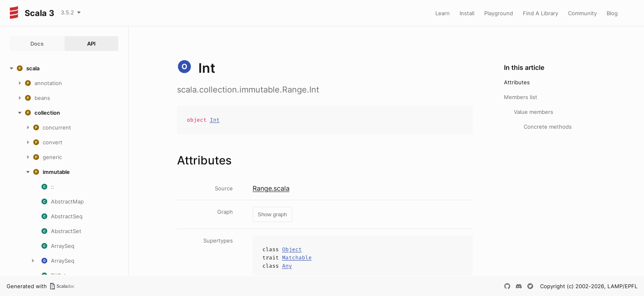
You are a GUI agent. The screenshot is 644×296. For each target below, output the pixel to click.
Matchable (297, 258)
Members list (521, 97)
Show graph (273, 214)
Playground (499, 13)
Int (215, 120)
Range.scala (271, 188)
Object (292, 249)
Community (582, 13)
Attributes (517, 82)
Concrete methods (548, 127)
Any (287, 266)
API (91, 44)
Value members (534, 112)
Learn (443, 13)
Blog (612, 13)
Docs (37, 44)
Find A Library (540, 13)
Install (467, 13)
